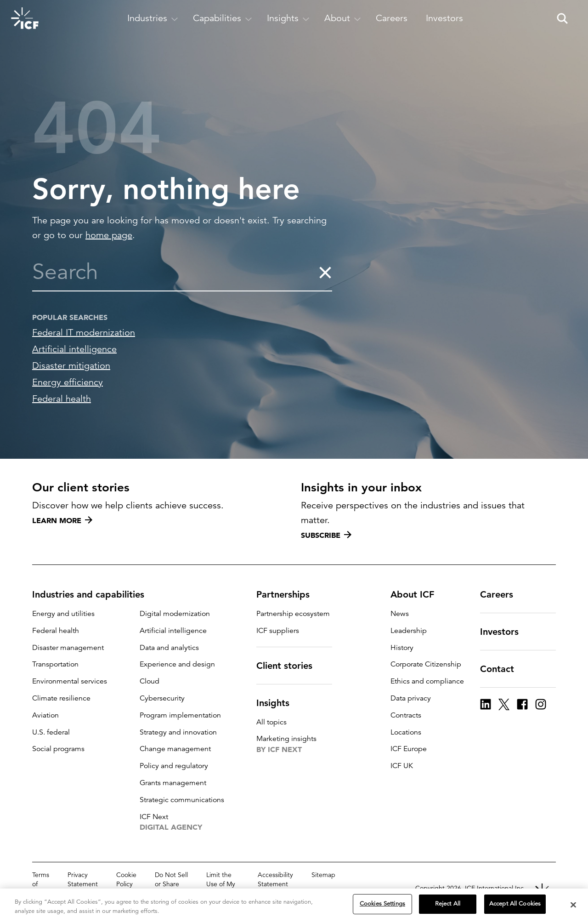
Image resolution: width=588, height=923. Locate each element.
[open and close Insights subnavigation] (288, 18)
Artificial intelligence (74, 349)
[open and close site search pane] (562, 18)
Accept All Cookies (515, 905)
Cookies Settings (382, 905)
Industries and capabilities (94, 594)
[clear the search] (325, 272)
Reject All (448, 905)
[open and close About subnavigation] (343, 18)
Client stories (290, 666)
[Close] (573, 906)
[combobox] (175, 272)
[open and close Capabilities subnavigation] (223, 18)
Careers (502, 594)
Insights (278, 703)
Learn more (62, 520)
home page (109, 235)
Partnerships (288, 594)
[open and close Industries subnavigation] (153, 18)
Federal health (62, 399)
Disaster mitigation (71, 366)
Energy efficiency (68, 382)
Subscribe (326, 535)
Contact (503, 669)
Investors (505, 632)
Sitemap (323, 875)
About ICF (418, 594)
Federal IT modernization (84, 333)
